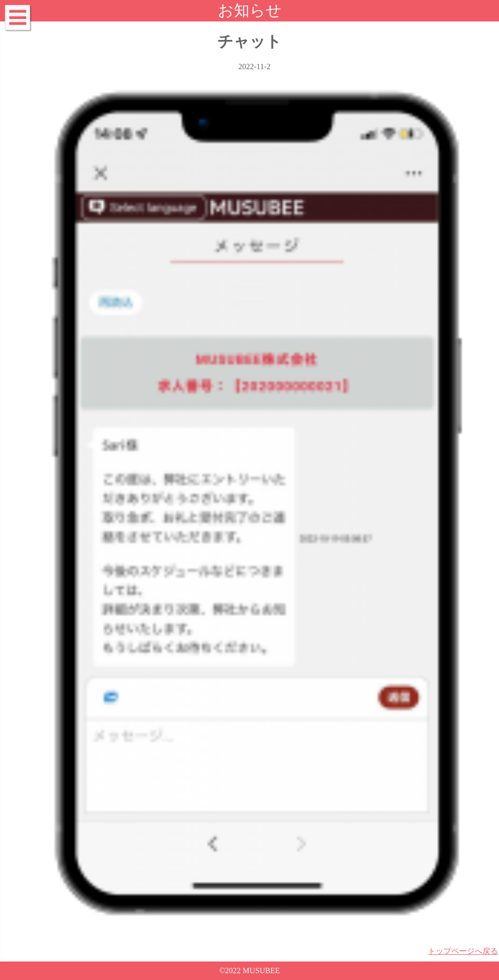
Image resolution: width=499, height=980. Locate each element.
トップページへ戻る (463, 951)
